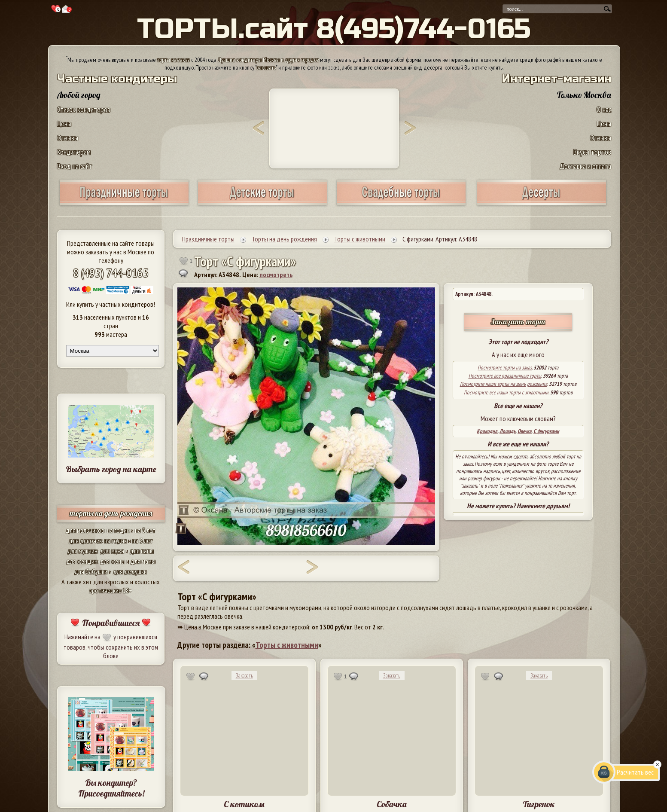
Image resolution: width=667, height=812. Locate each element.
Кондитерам (74, 152)
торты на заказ (174, 60)
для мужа (112, 551)
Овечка (524, 431)
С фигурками (546, 431)
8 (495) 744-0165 (111, 273)
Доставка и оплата (585, 166)
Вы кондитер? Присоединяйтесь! (111, 788)
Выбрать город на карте (111, 469)
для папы (142, 551)
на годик (118, 530)
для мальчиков (85, 530)
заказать (266, 67)
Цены (64, 124)
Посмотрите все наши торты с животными (506, 392)
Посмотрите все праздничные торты (505, 376)
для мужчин (82, 551)
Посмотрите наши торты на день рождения (504, 384)
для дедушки (130, 571)
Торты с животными (287, 645)
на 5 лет (145, 530)
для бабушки (91, 571)
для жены (113, 561)
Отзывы (68, 138)
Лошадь (507, 431)
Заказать (244, 676)
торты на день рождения (111, 513)
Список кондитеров (84, 109)
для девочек (85, 540)
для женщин (82, 561)
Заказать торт (518, 322)
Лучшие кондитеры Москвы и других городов (268, 60)
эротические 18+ (111, 590)
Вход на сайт (75, 166)
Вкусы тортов (592, 152)
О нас (604, 109)
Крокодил (487, 431)
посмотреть (276, 275)
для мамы (143, 561)
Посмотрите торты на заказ (505, 368)
